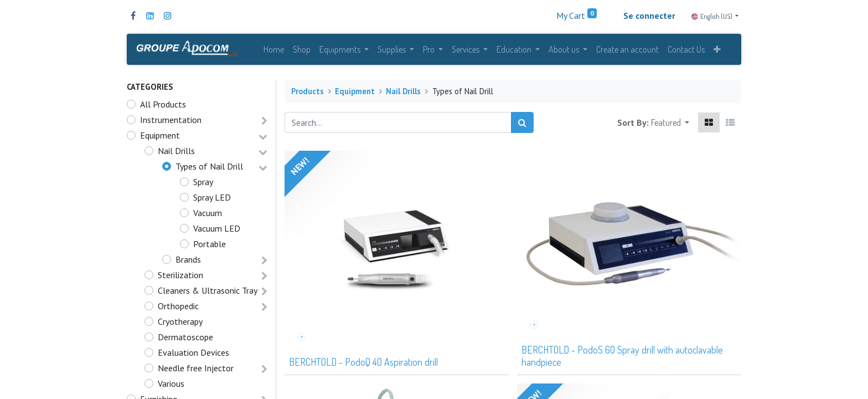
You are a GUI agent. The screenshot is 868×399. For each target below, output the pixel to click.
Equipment (160, 139)
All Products (163, 108)
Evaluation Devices (193, 356)
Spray (203, 186)
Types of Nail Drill (209, 170)
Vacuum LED (217, 232)
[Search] (522, 126)
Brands (188, 263)
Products (308, 95)
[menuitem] (274, 51)
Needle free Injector (196, 372)
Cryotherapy (180, 325)
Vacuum (208, 217)
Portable (210, 248)
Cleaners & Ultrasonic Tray (208, 294)
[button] (717, 51)
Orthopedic (178, 310)
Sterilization (180, 279)
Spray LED (212, 201)
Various (171, 387)
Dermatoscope (185, 341)
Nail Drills (176, 155)
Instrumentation (171, 124)
